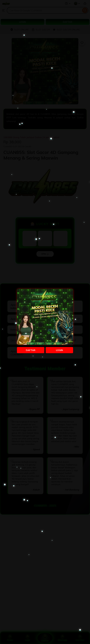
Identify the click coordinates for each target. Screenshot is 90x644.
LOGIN (59, 350)
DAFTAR (31, 350)
